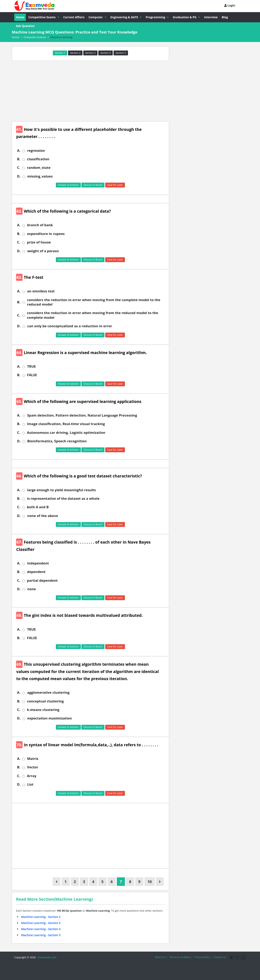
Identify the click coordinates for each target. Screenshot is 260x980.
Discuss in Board (93, 185)
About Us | (161, 957)
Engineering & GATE (126, 17)
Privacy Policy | (203, 957)
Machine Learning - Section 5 (41, 935)
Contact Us (220, 957)
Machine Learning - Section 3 (41, 923)
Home (20, 17)
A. (19, 151)
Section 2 (75, 53)
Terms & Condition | (181, 957)
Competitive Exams (44, 17)
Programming (157, 17)
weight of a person (43, 251)
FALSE (32, 375)
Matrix (33, 759)
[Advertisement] (90, 91)
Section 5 (121, 53)
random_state (39, 168)
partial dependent (42, 580)
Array (32, 776)
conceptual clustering (45, 701)
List (30, 784)
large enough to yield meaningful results (61, 490)
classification (38, 159)
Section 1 (60, 53)
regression (36, 151)
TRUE (31, 366)
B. (19, 159)
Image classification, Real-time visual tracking (66, 424)
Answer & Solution (68, 185)
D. (19, 176)
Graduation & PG (186, 17)
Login (230, 5)
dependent (36, 572)
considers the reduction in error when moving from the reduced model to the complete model (92, 315)
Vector (33, 767)
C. (19, 168)
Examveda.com (46, 957)
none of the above (43, 516)
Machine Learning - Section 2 (41, 917)
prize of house (39, 242)
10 (150, 882)
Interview (211, 17)
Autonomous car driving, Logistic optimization (66, 433)
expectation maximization (50, 718)
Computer (97, 17)
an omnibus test (41, 291)
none (31, 589)
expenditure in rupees (46, 234)
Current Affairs (74, 17)
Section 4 (106, 53)
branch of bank (40, 225)
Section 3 (90, 53)
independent (38, 563)
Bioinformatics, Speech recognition (57, 441)
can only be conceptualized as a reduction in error (70, 326)
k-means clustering (43, 710)
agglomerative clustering (48, 692)
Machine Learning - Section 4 (41, 929)
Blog (225, 17)
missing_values (40, 176)
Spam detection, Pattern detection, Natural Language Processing (82, 415)
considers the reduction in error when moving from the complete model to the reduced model (94, 302)
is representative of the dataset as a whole (63, 499)
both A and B (38, 507)
